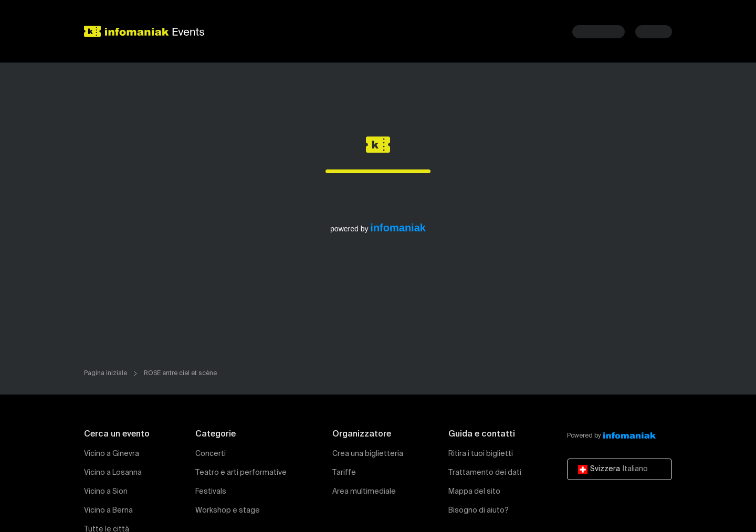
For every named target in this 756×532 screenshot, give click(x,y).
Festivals (211, 492)
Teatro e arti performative (241, 473)
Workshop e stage (228, 510)
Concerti (211, 454)
